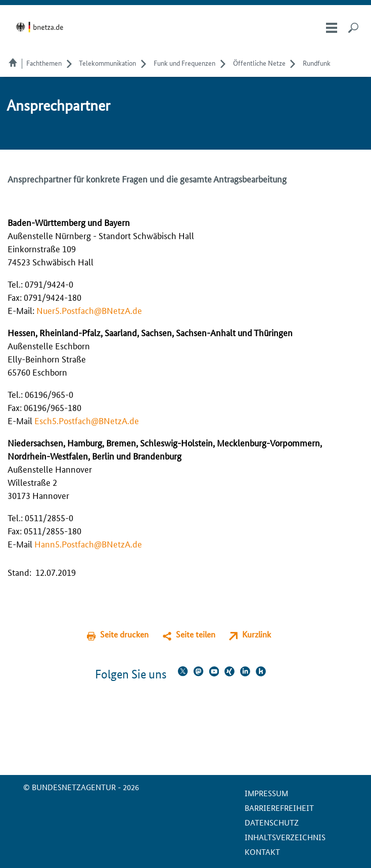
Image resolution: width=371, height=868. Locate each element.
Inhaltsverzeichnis (285, 837)
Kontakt (262, 852)
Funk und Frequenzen (184, 63)
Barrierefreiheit (279, 808)
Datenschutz (272, 822)
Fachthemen (44, 63)
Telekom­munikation (107, 63)
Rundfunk (317, 63)
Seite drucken (124, 634)
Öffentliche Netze (259, 63)
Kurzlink (257, 634)
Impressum (266, 793)
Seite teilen (196, 634)
